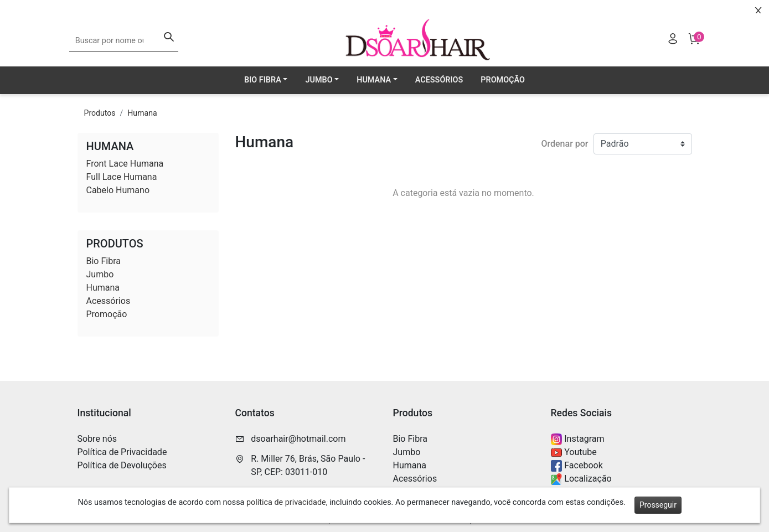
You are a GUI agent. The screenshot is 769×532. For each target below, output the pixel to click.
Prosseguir (658, 505)
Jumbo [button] (319, 80)
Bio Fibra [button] (263, 80)
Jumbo (100, 274)
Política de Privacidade (122, 452)
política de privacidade (286, 502)
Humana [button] (374, 80)
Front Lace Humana (125, 164)
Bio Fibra (104, 261)
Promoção (503, 80)
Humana (142, 113)
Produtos (100, 113)
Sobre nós (97, 439)
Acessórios (439, 80)
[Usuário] (673, 40)
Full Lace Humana (122, 177)
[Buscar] (169, 38)
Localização (581, 479)
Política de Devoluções (122, 465)
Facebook (577, 466)
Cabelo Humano (118, 190)
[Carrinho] (694, 40)
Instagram (578, 439)
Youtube (574, 453)
